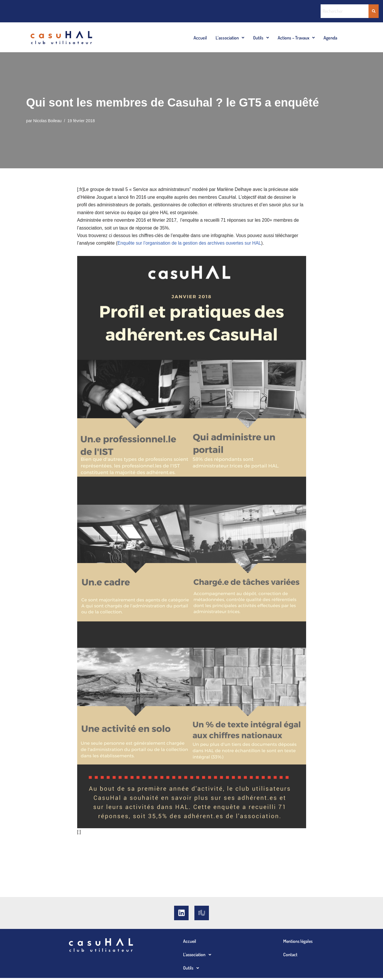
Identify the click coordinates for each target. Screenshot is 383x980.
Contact (290, 956)
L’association (230, 38)
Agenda (330, 38)
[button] (230, 38)
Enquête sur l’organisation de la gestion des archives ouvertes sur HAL (191, 245)
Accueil (200, 38)
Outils (261, 38)
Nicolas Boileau (48, 121)
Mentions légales (299, 943)
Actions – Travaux (296, 38)
